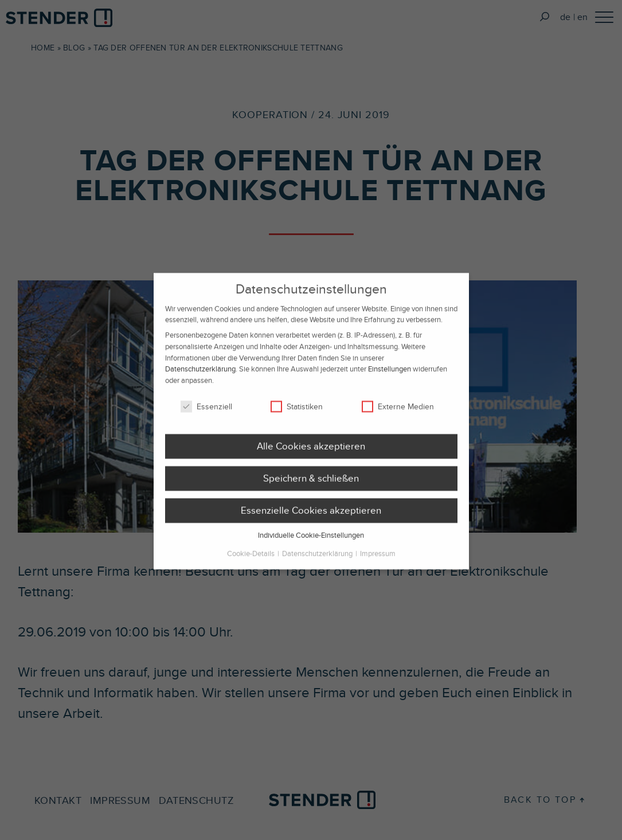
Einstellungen (390, 376)
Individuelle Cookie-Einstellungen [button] (311, 543)
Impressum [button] (378, 561)
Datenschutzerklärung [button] (318, 561)
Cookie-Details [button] (252, 561)
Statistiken (297, 414)
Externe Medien (398, 414)
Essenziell (206, 414)
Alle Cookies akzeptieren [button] (311, 454)
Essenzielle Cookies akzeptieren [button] (311, 518)
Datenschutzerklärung (200, 376)
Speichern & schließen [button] (311, 486)
